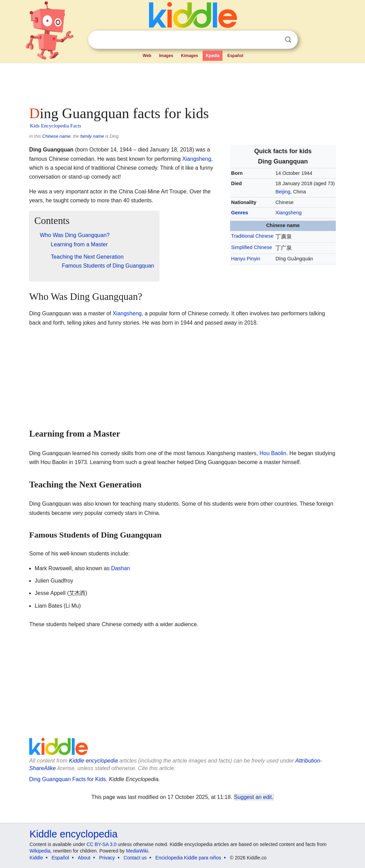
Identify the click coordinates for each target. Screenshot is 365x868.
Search (288, 40)
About (84, 858)
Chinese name (56, 136)
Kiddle (36, 858)
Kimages (190, 56)
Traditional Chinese (252, 236)
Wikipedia (40, 851)
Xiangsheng (288, 213)
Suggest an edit (253, 797)
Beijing (283, 192)
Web (147, 56)
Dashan (120, 568)
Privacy (107, 858)
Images (166, 56)
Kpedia (213, 56)
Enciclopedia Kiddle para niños (188, 858)
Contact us (135, 858)
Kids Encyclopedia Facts (55, 126)
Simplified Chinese (252, 247)
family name (92, 136)
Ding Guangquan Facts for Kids (67, 779)
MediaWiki (137, 851)
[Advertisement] (182, 82)
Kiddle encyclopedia (93, 761)
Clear (274, 40)
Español (235, 56)
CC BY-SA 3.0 (101, 844)
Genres (240, 213)
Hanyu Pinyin (246, 259)
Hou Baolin (273, 453)
